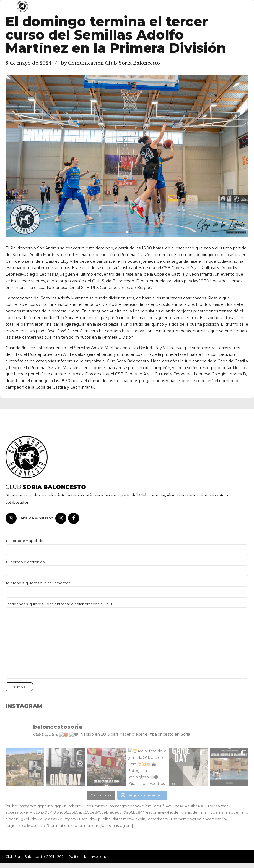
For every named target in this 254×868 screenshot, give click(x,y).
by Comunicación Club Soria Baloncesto (110, 63)
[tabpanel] (127, 156)
